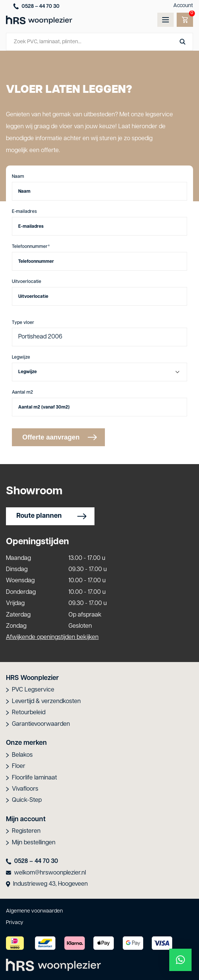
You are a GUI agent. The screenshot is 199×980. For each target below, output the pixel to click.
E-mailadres (24, 212)
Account (183, 6)
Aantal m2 (23, 393)
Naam (18, 177)
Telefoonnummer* (31, 247)
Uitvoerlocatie (27, 282)
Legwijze (21, 357)
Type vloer (23, 323)
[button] (180, 960)
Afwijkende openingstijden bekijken (52, 637)
